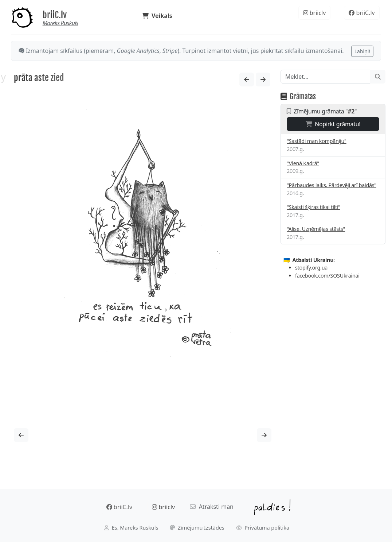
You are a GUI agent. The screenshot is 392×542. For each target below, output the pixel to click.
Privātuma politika (263, 528)
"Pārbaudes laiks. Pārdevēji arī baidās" (332, 185)
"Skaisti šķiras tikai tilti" (313, 207)
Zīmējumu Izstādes (197, 528)
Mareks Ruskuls (60, 23)
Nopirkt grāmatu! (333, 124)
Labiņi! (362, 51)
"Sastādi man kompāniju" (317, 141)
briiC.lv (55, 15)
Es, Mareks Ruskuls (131, 528)
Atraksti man (212, 507)
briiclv (315, 13)
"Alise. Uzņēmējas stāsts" (316, 229)
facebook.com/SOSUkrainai (327, 276)
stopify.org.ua (311, 268)
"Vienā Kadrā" (303, 163)
